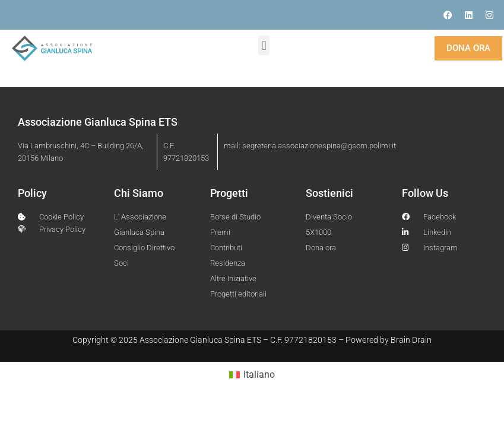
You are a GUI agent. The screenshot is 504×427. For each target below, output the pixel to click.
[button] (264, 45)
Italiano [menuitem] (259, 375)
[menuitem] (252, 375)
